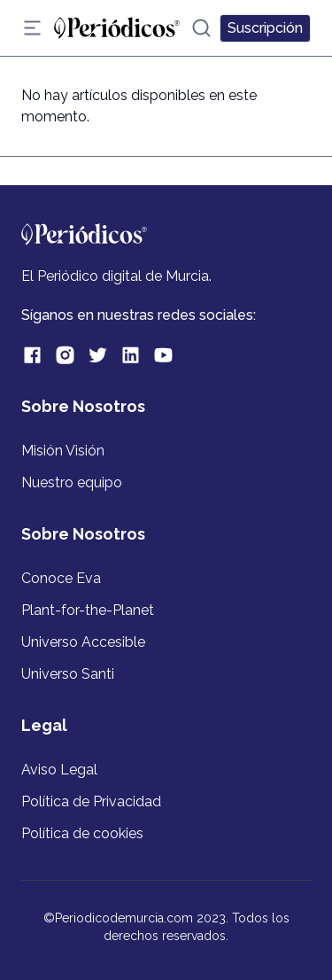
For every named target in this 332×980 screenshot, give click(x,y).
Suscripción (265, 28)
